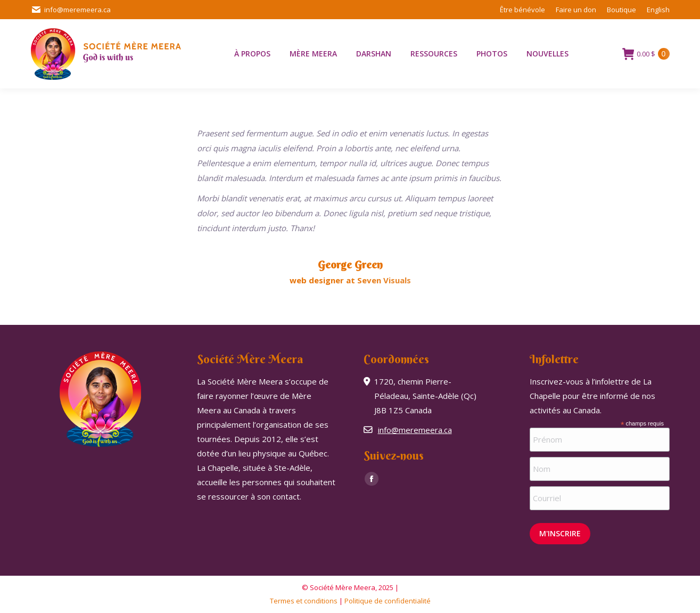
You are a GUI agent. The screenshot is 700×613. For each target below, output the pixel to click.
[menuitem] (658, 10)
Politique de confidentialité (388, 601)
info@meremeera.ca (71, 10)
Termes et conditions (304, 601)
